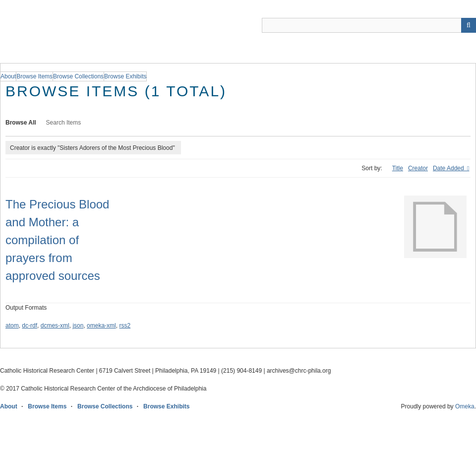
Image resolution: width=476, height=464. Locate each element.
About (9, 406)
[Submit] (469, 25)
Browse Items (47, 406)
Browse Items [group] (34, 76)
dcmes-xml (55, 326)
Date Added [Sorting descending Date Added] (449, 168)
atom (12, 326)
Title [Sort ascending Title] (398, 168)
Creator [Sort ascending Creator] (418, 168)
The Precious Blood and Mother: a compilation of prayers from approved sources (57, 240)
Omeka (465, 406)
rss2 (125, 326)
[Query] (369, 25)
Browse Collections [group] (78, 76)
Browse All (21, 123)
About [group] (8, 76)
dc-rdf (30, 326)
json (78, 326)
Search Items (64, 123)
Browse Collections (105, 406)
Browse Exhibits (166, 406)
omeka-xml (101, 326)
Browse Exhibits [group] (125, 76)
